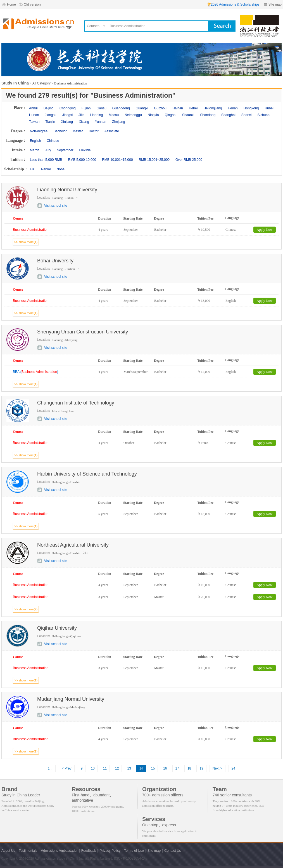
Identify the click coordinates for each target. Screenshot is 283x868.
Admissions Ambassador (59, 851)
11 (105, 768)
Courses (93, 26)
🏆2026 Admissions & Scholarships (233, 4)
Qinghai (171, 115)
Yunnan (101, 122)
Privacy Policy (110, 851)
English (35, 141)
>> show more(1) (26, 242)
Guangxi (142, 108)
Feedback (89, 851)
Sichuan (264, 115)
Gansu (101, 108)
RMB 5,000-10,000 (82, 160)
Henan (233, 108)
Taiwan (34, 122)
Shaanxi (188, 115)
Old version (32, 4)
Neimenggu (133, 115)
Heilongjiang (213, 108)
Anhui (33, 108)
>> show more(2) (26, 609)
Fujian (86, 108)
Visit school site (56, 206)
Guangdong (121, 108)
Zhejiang (118, 122)
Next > (217, 768)
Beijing (49, 108)
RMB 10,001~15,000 (117, 160)
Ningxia (153, 115)
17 (177, 768)
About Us (8, 851)
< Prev (67, 768)
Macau (114, 115)
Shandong (208, 115)
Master (78, 131)
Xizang (84, 122)
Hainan (178, 108)
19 (201, 768)
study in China (68, 858)
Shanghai (228, 115)
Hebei (193, 108)
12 (117, 768)
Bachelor (60, 131)
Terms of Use (134, 851)
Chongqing (68, 108)
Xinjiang (67, 122)
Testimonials (28, 851)
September (65, 150)
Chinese (53, 141)
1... (50, 768)
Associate (112, 131)
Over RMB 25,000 (189, 160)
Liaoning (97, 115)
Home (11, 4)
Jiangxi (67, 115)
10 (93, 768)
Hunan (34, 115)
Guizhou (160, 108)
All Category (41, 83)
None (60, 169)
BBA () (35, 372)
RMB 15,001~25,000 (154, 160)
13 (129, 768)
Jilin (81, 115)
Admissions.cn (45, 858)
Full (33, 169)
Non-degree (39, 131)
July (48, 150)
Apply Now (265, 230)
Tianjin (50, 122)
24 (233, 768)
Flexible (85, 150)
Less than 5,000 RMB (46, 160)
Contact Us (173, 851)
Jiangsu (50, 115)
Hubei (269, 108)
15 (153, 768)
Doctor (93, 131)
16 (165, 768)
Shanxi (247, 115)
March (35, 150)
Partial (46, 169)
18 (189, 768)
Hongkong (251, 108)
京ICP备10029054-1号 (130, 858)
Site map (275, 4)
